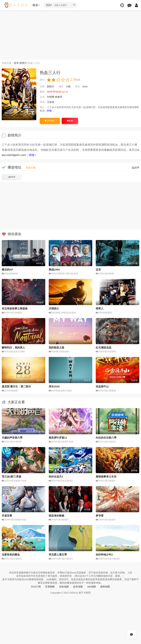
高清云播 (31, 168)
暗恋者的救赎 (57, 515)
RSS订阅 (36, 586)
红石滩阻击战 (104, 347)
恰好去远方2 (56, 476)
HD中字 (12, 177)
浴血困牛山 (102, 386)
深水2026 (54, 386)
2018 (85, 87)
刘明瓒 (51, 97)
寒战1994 (54, 270)
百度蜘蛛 (50, 586)
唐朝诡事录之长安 (106, 476)
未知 (107, 150)
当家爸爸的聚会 (11, 554)
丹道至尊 (7, 515)
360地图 (91, 586)
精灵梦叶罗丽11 (58, 437)
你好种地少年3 (104, 554)
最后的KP (7, 270)
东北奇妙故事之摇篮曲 (15, 308)
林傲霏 (59, 97)
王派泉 (51, 102)
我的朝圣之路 (57, 347)
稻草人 (100, 308)
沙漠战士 (54, 308)
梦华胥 (100, 515)
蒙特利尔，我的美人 (13, 347)
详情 (50, 111)
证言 (98, 270)
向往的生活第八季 (106, 437)
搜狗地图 (105, 586)
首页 (16, 63)
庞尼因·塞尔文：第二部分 (16, 386)
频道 (36, 5)
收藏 (70, 121)
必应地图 (78, 586)
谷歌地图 (64, 586)
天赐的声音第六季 (12, 437)
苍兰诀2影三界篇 (11, 476)
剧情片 (23, 63)
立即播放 (50, 121)
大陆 (68, 87)
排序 (136, 168)
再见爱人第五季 (58, 554)
